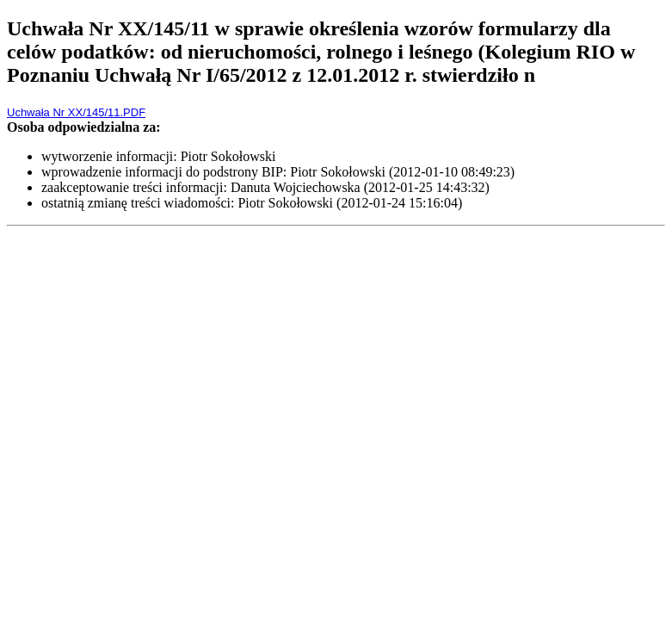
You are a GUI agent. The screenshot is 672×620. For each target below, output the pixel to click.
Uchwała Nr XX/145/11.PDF (76, 112)
